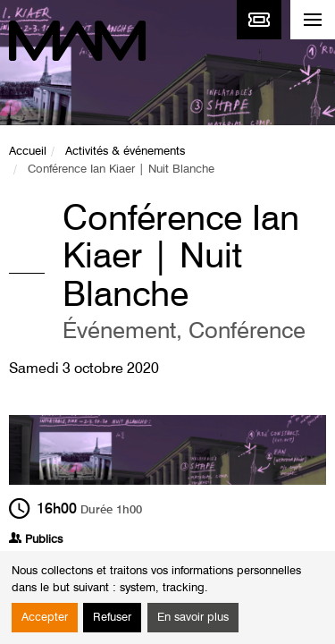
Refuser (112, 618)
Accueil (28, 152)
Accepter (45, 618)
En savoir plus (193, 618)
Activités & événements (125, 152)
